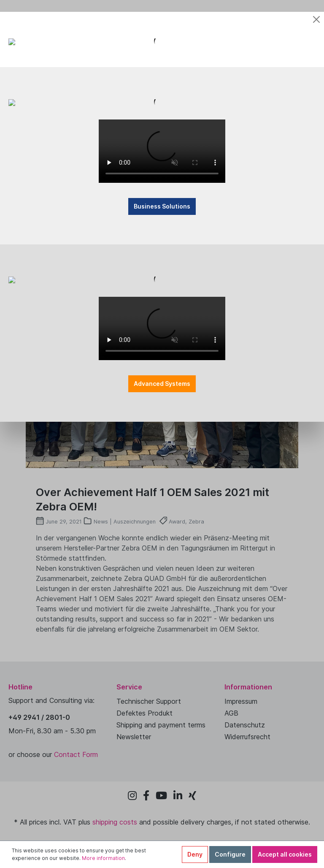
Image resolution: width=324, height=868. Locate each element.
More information (103, 858)
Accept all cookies (285, 854)
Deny (195, 854)
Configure (230, 854)
